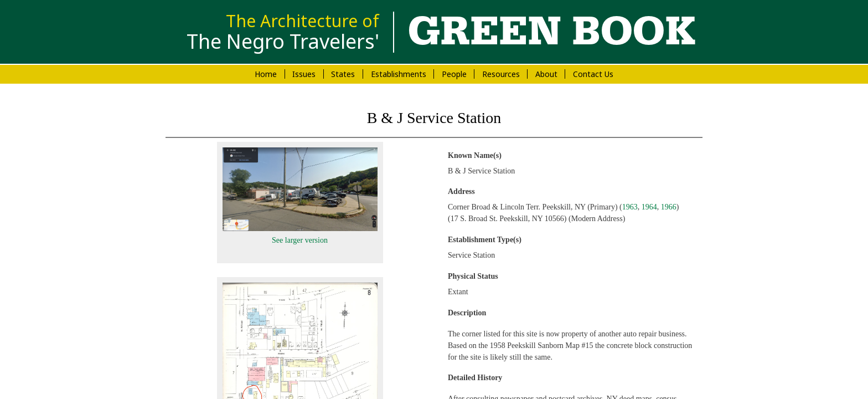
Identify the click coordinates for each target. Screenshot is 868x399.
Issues (304, 74)
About (546, 74)
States (343, 74)
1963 (630, 207)
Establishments (399, 74)
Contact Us (593, 74)
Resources (501, 74)
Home (266, 74)
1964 (649, 207)
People (454, 74)
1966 (669, 207)
